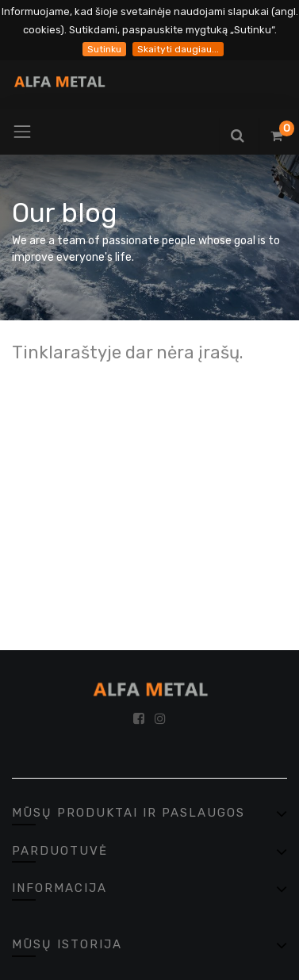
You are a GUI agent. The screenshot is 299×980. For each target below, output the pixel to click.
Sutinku (104, 49)
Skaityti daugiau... (178, 49)
